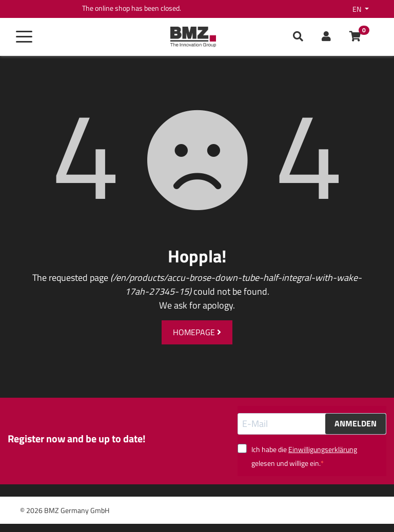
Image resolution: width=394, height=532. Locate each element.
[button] (326, 37)
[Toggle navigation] (24, 37)
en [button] (358, 9)
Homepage (197, 332)
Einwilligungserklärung (323, 449)
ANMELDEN (356, 423)
